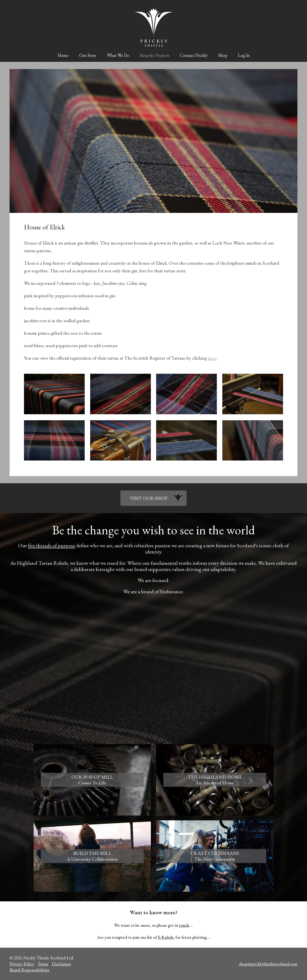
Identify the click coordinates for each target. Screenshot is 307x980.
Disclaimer (61, 964)
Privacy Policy (22, 964)
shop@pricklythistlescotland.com (268, 964)
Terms (43, 964)
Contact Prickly (194, 55)
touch (184, 925)
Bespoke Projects (155, 55)
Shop (223, 55)
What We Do (118, 55)
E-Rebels (166, 937)
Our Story (88, 55)
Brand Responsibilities (30, 970)
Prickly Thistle (154, 27)
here (212, 358)
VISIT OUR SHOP (149, 498)
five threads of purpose (52, 545)
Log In (244, 55)
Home (63, 55)
